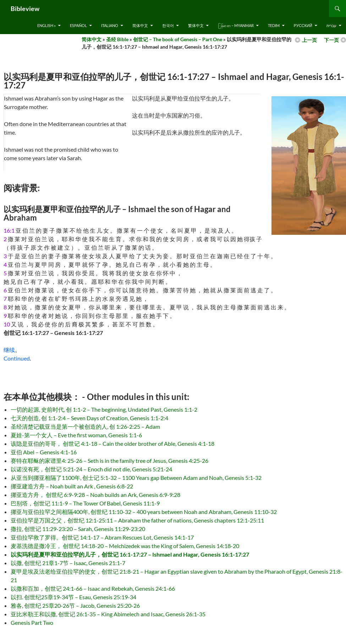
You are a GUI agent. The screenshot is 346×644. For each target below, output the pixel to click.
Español (78, 25)
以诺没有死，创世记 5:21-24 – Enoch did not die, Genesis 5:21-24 (91, 469)
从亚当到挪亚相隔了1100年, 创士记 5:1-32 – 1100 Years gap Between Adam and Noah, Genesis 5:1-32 (136, 478)
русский (303, 25)
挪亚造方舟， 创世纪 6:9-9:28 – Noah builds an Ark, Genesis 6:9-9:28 (95, 495)
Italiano (110, 25)
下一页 (331, 40)
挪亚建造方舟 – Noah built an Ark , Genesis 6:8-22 (72, 486)
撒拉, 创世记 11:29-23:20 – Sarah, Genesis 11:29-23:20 (78, 529)
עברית (331, 25)
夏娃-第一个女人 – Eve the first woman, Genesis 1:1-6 (76, 435)
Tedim (274, 25)
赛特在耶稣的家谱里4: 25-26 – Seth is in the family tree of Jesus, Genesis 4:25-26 (109, 461)
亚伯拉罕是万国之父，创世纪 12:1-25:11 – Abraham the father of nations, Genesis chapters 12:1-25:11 (137, 520)
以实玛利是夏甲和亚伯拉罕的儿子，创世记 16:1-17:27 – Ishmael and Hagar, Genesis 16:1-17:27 (130, 554)
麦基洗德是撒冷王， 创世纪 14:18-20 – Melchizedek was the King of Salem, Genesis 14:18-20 (125, 546)
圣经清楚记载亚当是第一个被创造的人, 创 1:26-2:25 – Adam (85, 426)
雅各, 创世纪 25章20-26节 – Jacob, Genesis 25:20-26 (75, 605)
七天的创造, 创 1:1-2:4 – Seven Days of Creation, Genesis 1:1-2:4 (89, 418)
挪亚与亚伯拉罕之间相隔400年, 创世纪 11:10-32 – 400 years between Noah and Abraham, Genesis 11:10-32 (144, 512)
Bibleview (25, 9)
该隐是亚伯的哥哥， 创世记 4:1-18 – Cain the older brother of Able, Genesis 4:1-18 (112, 443)
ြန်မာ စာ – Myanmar (236, 25)
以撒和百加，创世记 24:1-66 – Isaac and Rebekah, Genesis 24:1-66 (93, 588)
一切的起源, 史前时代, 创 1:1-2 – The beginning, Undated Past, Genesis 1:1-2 (104, 409)
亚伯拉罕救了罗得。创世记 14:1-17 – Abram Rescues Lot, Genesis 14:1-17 (102, 537)
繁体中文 (196, 25)
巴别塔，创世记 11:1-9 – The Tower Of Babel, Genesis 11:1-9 (85, 503)
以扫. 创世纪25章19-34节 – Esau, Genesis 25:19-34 (73, 597)
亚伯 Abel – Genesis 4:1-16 (44, 452)
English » (46, 25)
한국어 (168, 25)
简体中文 (140, 25)
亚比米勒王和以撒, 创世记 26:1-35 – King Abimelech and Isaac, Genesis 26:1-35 (108, 614)
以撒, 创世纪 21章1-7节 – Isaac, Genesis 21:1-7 (68, 563)
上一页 (309, 40)
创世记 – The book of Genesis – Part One (178, 39)
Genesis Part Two (32, 623)
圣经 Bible (117, 39)
